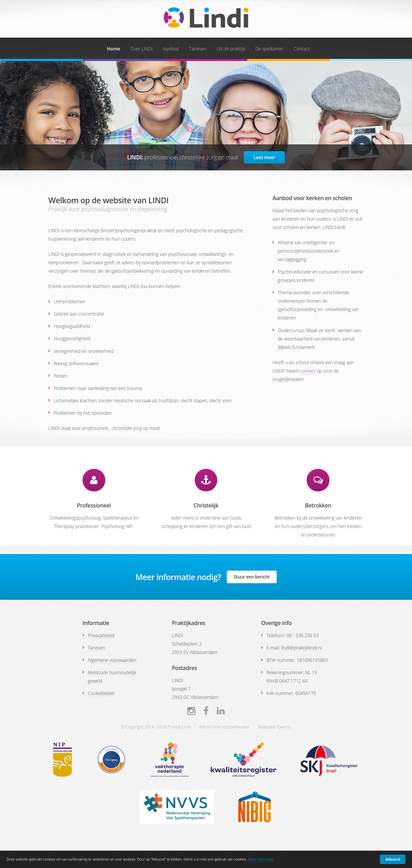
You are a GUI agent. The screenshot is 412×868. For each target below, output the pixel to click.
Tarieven (198, 49)
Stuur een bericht (252, 577)
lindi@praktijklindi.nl (302, 648)
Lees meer (264, 157)
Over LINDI (141, 49)
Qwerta (284, 727)
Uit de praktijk (231, 49)
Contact (302, 49)
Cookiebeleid (101, 693)
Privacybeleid (101, 635)
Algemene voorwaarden (112, 660)
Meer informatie (261, 859)
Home (114, 49)
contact (308, 371)
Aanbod (171, 49)
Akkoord (393, 859)
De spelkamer (269, 49)
